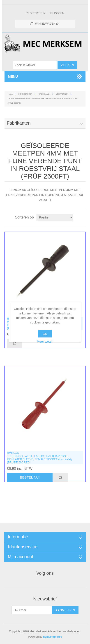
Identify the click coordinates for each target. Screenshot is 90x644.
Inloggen (57, 13)
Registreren (36, 13)
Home (10, 94)
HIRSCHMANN (44, 94)
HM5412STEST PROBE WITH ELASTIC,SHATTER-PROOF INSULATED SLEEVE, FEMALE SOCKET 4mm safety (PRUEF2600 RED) (40, 458)
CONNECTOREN (25, 94)
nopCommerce (53, 637)
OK (45, 334)
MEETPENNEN (62, 94)
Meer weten (45, 342)
